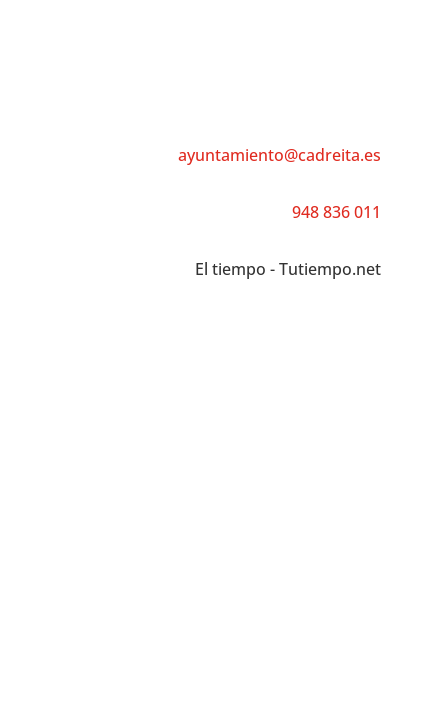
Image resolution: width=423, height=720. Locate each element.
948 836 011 (336, 212)
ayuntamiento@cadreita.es (279, 155)
